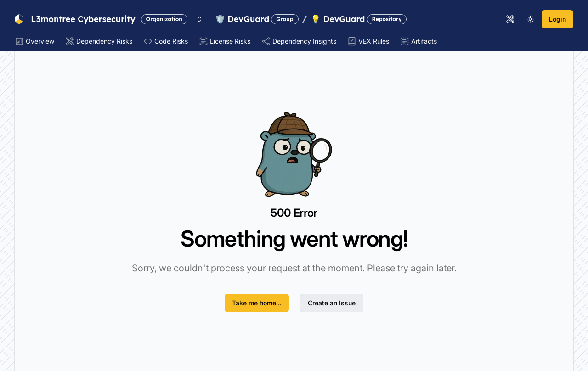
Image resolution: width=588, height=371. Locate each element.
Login (557, 19)
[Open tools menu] (510, 19)
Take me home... (257, 303)
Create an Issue (332, 303)
